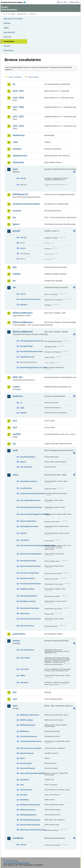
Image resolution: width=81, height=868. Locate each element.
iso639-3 (23, 533)
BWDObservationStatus (30, 715)
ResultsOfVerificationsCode (31, 351)
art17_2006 (18, 107)
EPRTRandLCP (20, 194)
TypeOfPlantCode (27, 357)
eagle (22, 408)
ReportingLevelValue (28, 596)
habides (17, 274)
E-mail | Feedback (11, 861)
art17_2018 (18, 126)
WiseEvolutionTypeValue (30, 825)
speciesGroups (26, 467)
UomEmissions (26, 790)
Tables (6, 28)
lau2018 (17, 434)
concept (23, 237)
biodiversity (19, 135)
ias (14, 281)
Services (7, 46)
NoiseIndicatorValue (28, 561)
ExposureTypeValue (28, 521)
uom (15, 699)
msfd (15, 450)
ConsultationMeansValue (30, 500)
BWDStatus (25, 731)
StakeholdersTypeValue (30, 608)
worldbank (18, 838)
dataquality (18, 162)
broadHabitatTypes (28, 457)
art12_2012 (18, 91)
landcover (18, 396)
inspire (16, 387)
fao (14, 217)
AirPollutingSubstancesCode (32, 341)
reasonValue (25, 658)
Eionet (13, 14)
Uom (22, 785)
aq (14, 84)
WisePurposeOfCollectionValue (32, 830)
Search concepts (33, 77)
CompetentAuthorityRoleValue (32, 493)
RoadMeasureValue (28, 601)
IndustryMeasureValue (29, 526)
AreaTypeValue (26, 488)
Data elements (9, 32)
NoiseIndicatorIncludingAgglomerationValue (32, 545)
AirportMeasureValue (29, 481)
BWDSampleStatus (28, 725)
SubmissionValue (27, 626)
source (23, 248)
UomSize (24, 795)
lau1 (15, 421)
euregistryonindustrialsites (26, 204)
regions (23, 462)
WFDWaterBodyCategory (30, 820)
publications (19, 634)
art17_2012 (18, 116)
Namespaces (9, 50)
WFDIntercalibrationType (30, 805)
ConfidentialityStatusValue (31, 741)
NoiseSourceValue (27, 578)
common (17, 149)
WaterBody (24, 800)
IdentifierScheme (27, 753)
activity (23, 178)
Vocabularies (9, 41)
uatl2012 (23, 413)
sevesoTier (24, 669)
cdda (15, 142)
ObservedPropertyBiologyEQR (32, 773)
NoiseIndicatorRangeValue (31, 554)
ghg (15, 267)
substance (24, 682)
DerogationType (26, 346)
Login (61, 2)
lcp (14, 444)
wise (15, 706)
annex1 (23, 294)
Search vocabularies (15, 77)
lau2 (15, 427)
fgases (16, 224)
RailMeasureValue (27, 589)
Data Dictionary (22, 14)
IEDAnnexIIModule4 (23, 332)
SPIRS (23, 676)
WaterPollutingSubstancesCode (32, 368)
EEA (14, 2)
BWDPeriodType (27, 720)
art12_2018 (18, 98)
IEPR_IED (18, 377)
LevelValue (24, 540)
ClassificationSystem (29, 736)
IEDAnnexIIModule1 (23, 313)
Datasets (7, 23)
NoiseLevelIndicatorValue (30, 566)
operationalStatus (27, 650)
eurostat (17, 211)
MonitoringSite (26, 763)
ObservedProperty (27, 768)
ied (14, 287)
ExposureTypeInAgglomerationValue (32, 514)
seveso (16, 641)
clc (21, 403)
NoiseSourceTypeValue (29, 573)
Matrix (23, 758)
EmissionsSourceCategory (31, 748)
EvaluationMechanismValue (31, 507)
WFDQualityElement (28, 815)
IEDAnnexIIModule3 (23, 322)
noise (15, 475)
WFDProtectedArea (28, 810)
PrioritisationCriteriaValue (30, 584)
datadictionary (20, 156)
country (23, 845)
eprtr (15, 169)
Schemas (7, 37)
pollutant (24, 305)
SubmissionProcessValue (30, 619)
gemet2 (16, 231)
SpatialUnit (24, 780)
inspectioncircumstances (30, 299)
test (15, 692)
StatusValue (25, 613)
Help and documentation (13, 19)
